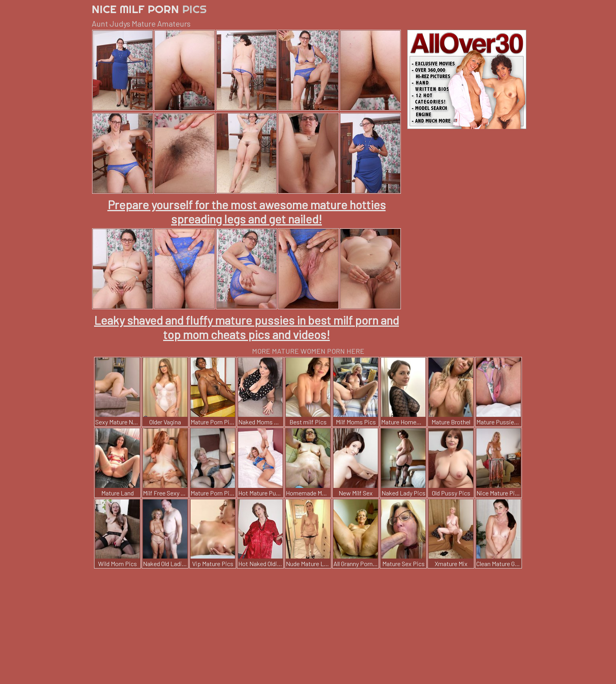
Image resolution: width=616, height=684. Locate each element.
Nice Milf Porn (149, 9)
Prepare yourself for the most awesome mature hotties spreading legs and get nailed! (247, 212)
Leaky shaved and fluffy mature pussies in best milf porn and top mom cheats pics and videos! (246, 327)
